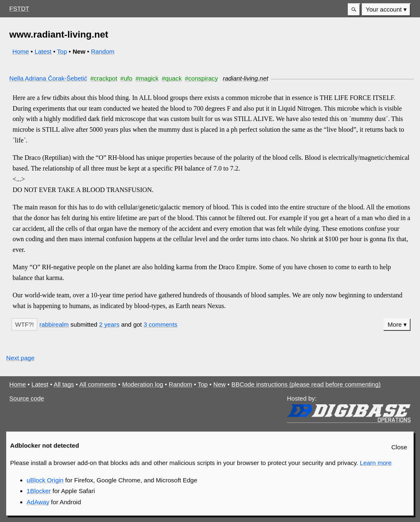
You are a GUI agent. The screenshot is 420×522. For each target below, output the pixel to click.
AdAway (38, 502)
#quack (172, 78)
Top (62, 51)
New (219, 384)
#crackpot (104, 78)
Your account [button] (384, 9)
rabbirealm (54, 324)
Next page (20, 358)
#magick (147, 78)
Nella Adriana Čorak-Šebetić (48, 78)
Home (21, 51)
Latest (43, 51)
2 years (109, 324)
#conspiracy (201, 78)
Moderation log (143, 384)
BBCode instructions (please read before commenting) (306, 384)
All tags (64, 384)
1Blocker (39, 491)
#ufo (126, 78)
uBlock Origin (45, 480)
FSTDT (19, 8)
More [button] (395, 324)
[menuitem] (386, 10)
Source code (27, 398)
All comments (98, 384)
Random (103, 51)
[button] (354, 10)
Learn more (376, 463)
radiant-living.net (245, 78)
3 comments (160, 324)
